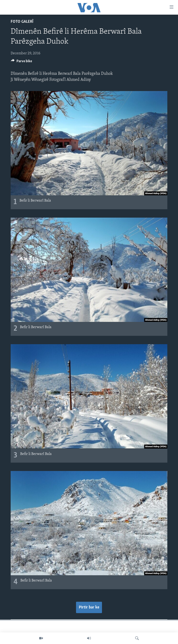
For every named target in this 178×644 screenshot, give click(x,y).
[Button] (21, 62)
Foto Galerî (22, 22)
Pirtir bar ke (89, 607)
